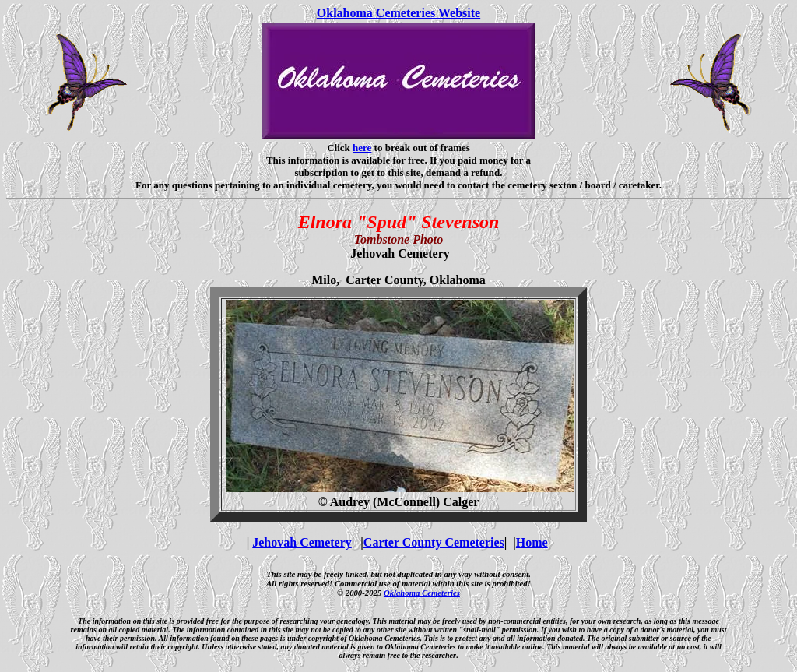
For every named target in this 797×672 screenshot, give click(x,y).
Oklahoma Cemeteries (422, 593)
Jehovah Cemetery (302, 542)
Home (532, 542)
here (362, 148)
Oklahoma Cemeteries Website (398, 13)
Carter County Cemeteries (434, 542)
